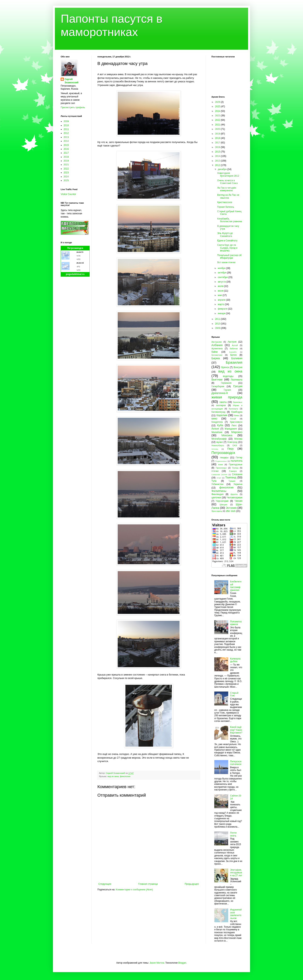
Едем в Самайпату (227, 241)
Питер (239, 458)
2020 (218, 129)
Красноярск (236, 422)
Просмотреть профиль (73, 107)
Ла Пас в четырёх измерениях (227, 189)
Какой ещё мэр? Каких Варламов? (236, 730)
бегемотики (217, 355)
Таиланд (231, 477)
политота (237, 461)
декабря (223, 169)
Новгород (232, 442)
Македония (231, 429)
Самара (233, 471)
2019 (66, 161)
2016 (66, 149)
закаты (223, 402)
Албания (217, 345)
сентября (223, 277)
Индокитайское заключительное (236, 914)
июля (221, 286)
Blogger (182, 963)
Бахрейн (233, 352)
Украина (238, 484)
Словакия (237, 474)
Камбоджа (237, 412)
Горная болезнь (226, 207)
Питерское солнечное (236, 763)
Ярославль (217, 511)
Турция (232, 481)
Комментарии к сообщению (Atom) (134, 890)
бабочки (234, 349)
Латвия (215, 429)
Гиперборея (218, 386)
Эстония (231, 508)
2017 (66, 153)
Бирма (216, 358)
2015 (66, 145)
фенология (125, 776)
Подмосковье (221, 461)
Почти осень (233, 834)
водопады (228, 376)
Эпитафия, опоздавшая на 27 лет (236, 873)
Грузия (227, 390)
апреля (222, 300)
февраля (223, 309)
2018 (66, 157)
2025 (66, 180)
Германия (226, 383)
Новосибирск (218, 445)
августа (222, 282)
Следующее (105, 884)
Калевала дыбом (235, 660)
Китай (233, 419)
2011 (66, 129)
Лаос (234, 425)
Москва (238, 439)
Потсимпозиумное (236, 623)
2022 (66, 169)
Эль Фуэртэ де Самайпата (225, 235)
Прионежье (221, 468)
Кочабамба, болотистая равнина (230, 220)
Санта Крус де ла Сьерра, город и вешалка (227, 248)
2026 (218, 102)
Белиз (234, 355)
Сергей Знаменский (71, 81)
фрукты (234, 494)
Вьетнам (217, 379)
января (222, 313)
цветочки (216, 498)
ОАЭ (235, 445)
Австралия (217, 342)
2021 (66, 165)
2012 (66, 133)
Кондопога (217, 422)
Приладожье (236, 464)
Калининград (218, 412)
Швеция (223, 504)
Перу (230, 449)
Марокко (237, 432)
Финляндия (217, 494)
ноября (222, 268)
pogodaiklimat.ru (75, 274)
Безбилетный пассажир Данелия (236, 586)
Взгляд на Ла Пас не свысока (228, 196)
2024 (66, 177)
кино (214, 419)
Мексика (227, 435)
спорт (219, 478)
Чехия (238, 501)
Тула (214, 481)
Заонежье (238, 402)
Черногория (222, 501)
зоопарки (221, 405)
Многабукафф (219, 439)
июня (221, 291)
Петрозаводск (75, 248)
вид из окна (113, 776)
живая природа (227, 397)
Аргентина (217, 349)
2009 (66, 121)
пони (220, 464)
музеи (220, 442)
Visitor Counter (68, 194)
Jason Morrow (157, 963)
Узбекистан (217, 484)
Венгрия (238, 367)
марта (221, 304)
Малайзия (217, 432)
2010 (66, 125)
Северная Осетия (219, 474)
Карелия (222, 415)
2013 (66, 137)
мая (220, 295)
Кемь (236, 415)
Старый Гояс (234, 694)
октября (222, 273)
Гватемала (237, 380)
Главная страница (148, 884)
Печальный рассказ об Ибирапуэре (229, 257)
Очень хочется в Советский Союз (227, 182)
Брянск (225, 367)
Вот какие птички (226, 262)
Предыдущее (192, 884)
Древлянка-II (220, 393)
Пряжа (235, 468)
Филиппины (219, 491)
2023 (66, 173)
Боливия (237, 358)
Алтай (235, 345)
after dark (231, 511)
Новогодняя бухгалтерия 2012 (228, 174)
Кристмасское (225, 202)
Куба (220, 425)
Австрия (232, 342)
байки (214, 352)
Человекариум (234, 498)
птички (215, 471)
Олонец (215, 449)
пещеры (224, 458)
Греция (238, 386)
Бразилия (234, 362)
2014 (66, 141)
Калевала (234, 409)
